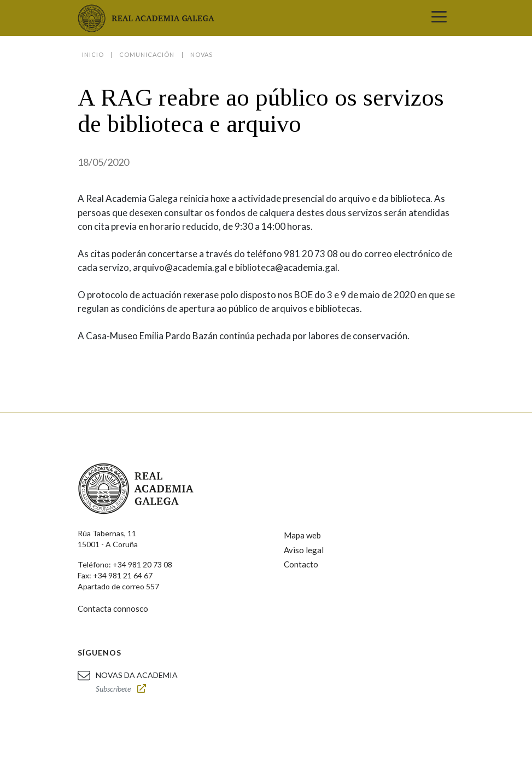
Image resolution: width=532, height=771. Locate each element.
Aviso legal (304, 550)
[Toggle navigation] (439, 18)
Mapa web (302, 535)
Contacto (301, 564)
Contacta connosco (113, 608)
